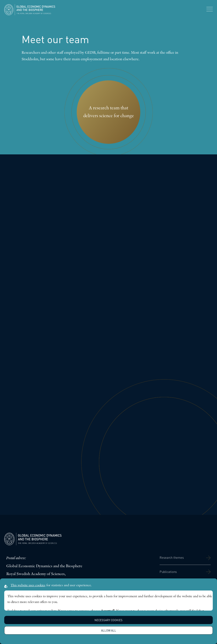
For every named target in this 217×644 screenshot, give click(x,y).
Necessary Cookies (108, 620)
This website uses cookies (28, 585)
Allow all (109, 630)
